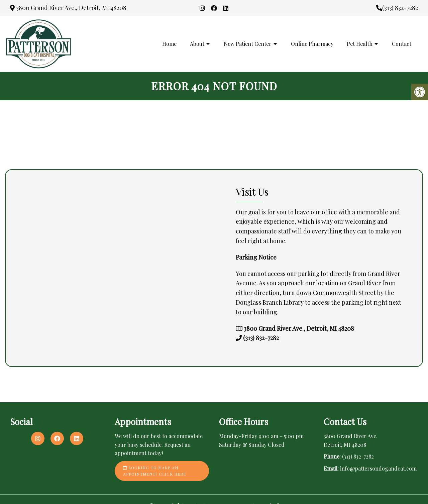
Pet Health (360, 44)
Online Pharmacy (312, 44)
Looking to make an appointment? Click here (154, 471)
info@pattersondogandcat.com (378, 468)
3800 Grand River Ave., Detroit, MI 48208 (68, 8)
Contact (402, 44)
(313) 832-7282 (397, 8)
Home (169, 44)
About (197, 44)
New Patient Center (248, 44)
